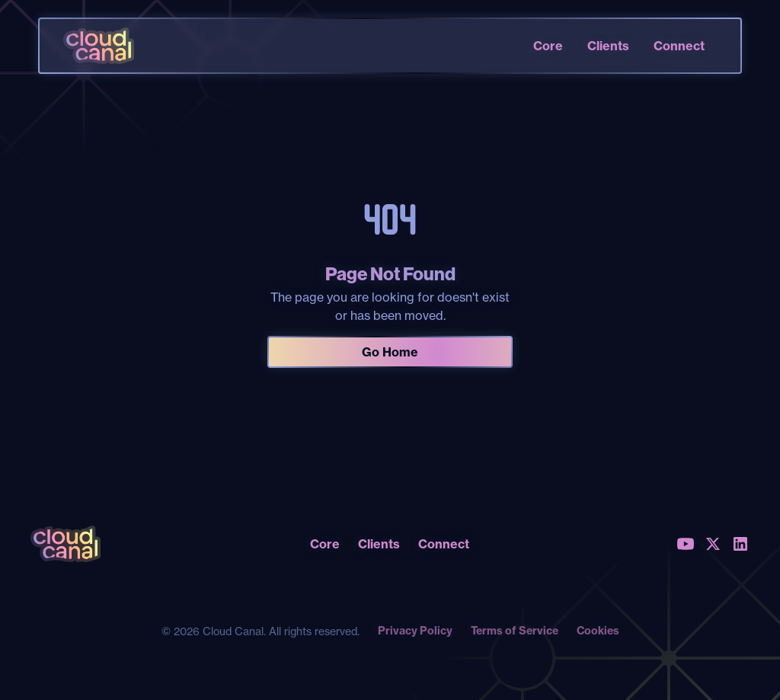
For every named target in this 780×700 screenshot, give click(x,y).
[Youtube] (686, 544)
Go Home (390, 352)
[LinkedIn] (740, 544)
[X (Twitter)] (713, 544)
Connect (679, 46)
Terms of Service (515, 631)
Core (548, 46)
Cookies (598, 631)
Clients (608, 46)
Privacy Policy (415, 631)
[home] (98, 46)
